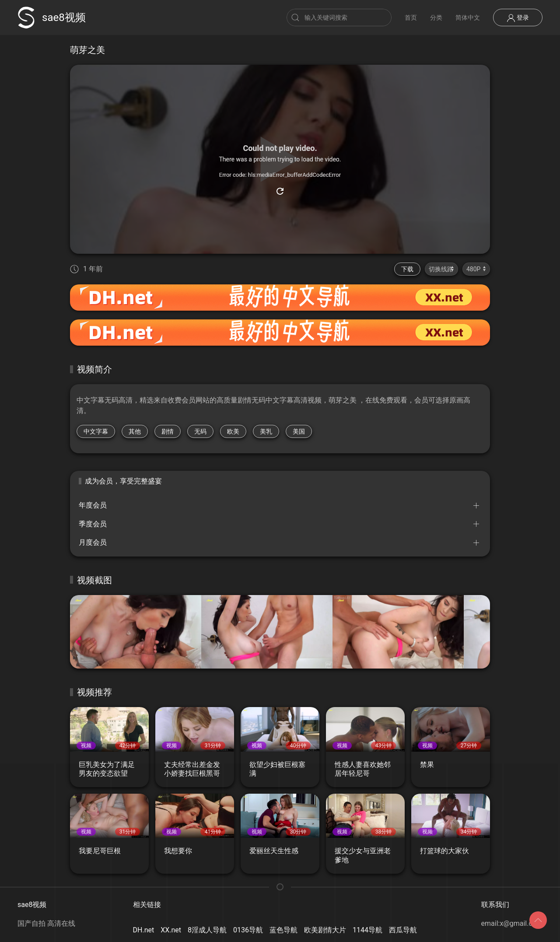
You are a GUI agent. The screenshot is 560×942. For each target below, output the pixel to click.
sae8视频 (52, 18)
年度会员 (93, 505)
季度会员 (93, 524)
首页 (411, 18)
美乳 (266, 431)
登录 (518, 18)
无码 (200, 431)
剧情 (168, 431)
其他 (135, 431)
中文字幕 (96, 431)
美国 (299, 431)
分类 (436, 18)
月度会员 (93, 542)
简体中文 (468, 18)
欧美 (233, 431)
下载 (407, 269)
